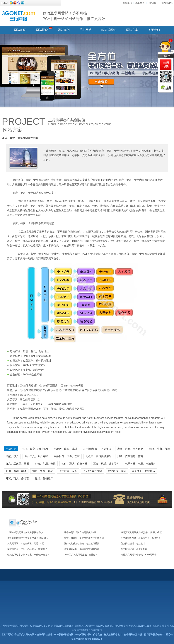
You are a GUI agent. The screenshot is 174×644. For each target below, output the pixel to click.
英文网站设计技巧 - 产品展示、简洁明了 (27, 549)
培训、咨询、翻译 (16, 471)
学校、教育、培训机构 (35, 449)
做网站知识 (167, 3)
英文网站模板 (102, 626)
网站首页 (20, 30)
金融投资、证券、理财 (67, 456)
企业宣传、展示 (117, 471)
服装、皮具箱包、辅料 (130, 456)
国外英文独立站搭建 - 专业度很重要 (82, 544)
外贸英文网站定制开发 (62, 626)
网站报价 (42, 30)
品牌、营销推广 (44, 478)
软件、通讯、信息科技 (74, 464)
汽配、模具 (12, 456)
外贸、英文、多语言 (17, 478)
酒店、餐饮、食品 (43, 471)
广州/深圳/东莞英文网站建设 (14, 626)
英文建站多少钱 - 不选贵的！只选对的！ (141, 538)
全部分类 (11, 449)
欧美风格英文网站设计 (140, 626)
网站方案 (132, 30)
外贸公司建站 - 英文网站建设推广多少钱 (84, 538)
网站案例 (64, 30)
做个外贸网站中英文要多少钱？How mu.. (28, 538)
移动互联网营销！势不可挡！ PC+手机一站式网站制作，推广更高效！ (76, 16)
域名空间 (140, 3)
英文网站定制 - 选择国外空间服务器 (82, 549)
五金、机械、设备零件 (106, 464)
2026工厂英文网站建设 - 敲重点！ (81, 555)
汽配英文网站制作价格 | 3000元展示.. (139, 555)
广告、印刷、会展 (45, 464)
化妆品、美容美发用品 (98, 456)
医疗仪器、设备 (68, 471)
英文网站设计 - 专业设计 (133, 544)
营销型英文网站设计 (85, 626)
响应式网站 (109, 30)
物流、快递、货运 (159, 449)
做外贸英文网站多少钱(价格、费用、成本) (141, 532)
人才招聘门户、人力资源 (97, 449)
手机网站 (86, 30)
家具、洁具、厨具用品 (130, 449)
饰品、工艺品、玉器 (17, 464)
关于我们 (154, 30)
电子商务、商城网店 (143, 471)
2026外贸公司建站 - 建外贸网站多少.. (26, 532)
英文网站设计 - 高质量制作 (134, 549)
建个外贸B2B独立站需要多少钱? (80, 532)
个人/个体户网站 (92, 471)
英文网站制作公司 (119, 626)
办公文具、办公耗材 (36, 456)
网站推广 (153, 3)
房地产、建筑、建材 (65, 449)
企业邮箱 (127, 3)
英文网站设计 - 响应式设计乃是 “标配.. (26, 544)
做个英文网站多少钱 (40, 626)
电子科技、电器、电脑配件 (141, 464)
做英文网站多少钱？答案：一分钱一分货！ (28, 555)
